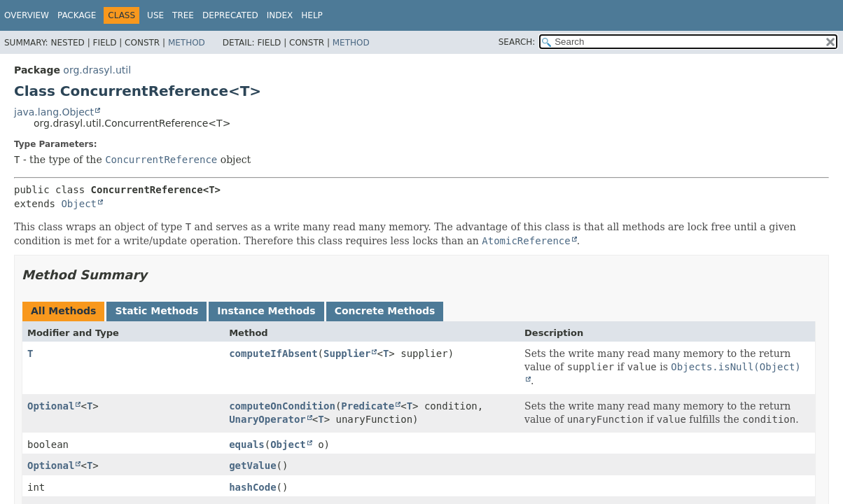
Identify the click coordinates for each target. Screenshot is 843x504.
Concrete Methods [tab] (385, 311)
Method (187, 43)
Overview (27, 15)
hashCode (252, 487)
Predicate (368, 406)
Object (79, 204)
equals (247, 444)
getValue (252, 465)
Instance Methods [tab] (266, 311)
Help (312, 15)
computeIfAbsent (273, 353)
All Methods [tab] (63, 311)
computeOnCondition (282, 406)
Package (77, 15)
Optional (51, 406)
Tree (183, 15)
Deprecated (230, 15)
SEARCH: (517, 42)
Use (155, 15)
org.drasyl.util (97, 70)
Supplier (347, 353)
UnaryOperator (267, 419)
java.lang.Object (54, 112)
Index (280, 15)
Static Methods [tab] (156, 311)
